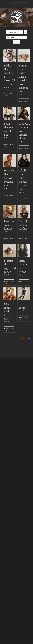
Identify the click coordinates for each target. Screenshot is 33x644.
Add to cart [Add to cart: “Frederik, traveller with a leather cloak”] (22, 149)
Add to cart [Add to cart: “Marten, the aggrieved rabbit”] (7, 282)
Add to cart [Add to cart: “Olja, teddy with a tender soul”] (7, 330)
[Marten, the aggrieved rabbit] (9, 251)
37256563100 (13, 2)
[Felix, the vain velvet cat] (9, 114)
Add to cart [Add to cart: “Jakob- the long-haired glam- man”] (22, 200)
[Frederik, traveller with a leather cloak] (24, 114)
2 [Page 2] (26, 338)
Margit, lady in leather (23, 225)
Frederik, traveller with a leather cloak (24, 131)
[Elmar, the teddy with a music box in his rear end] (24, 55)
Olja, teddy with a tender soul (8, 311)
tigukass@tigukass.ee (22, 2)
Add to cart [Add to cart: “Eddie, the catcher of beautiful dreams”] (7, 95)
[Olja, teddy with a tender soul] (9, 294)
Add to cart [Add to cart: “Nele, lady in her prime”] (22, 282)
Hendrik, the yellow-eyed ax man (9, 178)
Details (13, 94)
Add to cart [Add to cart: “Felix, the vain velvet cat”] (7, 145)
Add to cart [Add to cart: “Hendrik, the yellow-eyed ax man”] (7, 196)
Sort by (12, 32)
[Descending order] (26, 32)
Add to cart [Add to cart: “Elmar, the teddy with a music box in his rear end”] (22, 102)
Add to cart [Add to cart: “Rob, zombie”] (22, 318)
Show (11, 37)
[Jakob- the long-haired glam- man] (24, 161)
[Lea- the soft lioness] (9, 211)
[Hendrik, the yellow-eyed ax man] (9, 161)
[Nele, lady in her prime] (24, 251)
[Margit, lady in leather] (24, 211)
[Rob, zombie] (24, 294)
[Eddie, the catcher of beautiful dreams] (9, 55)
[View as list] (18, 42)
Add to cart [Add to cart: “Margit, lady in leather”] (22, 239)
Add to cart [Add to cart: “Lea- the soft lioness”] (7, 239)
